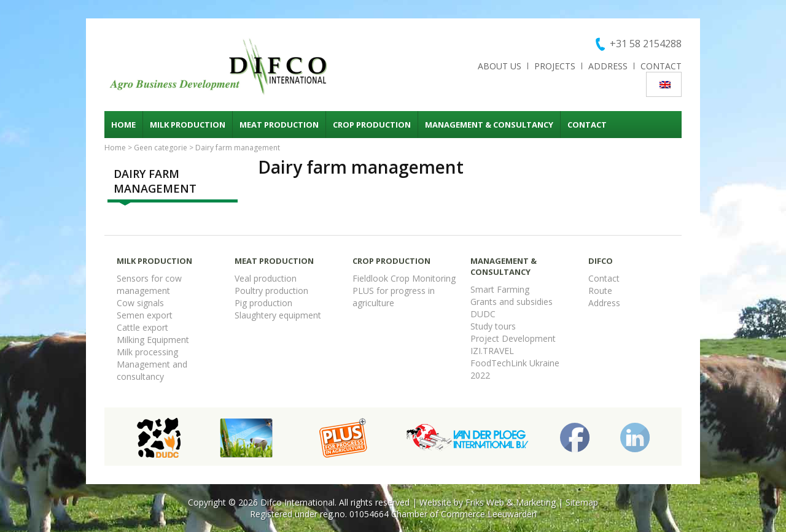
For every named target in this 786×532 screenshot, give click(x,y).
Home (123, 125)
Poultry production (271, 291)
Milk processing (147, 352)
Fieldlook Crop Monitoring (404, 278)
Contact (661, 66)
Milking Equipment (153, 340)
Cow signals (140, 303)
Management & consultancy (489, 125)
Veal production (266, 278)
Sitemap (582, 502)
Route (600, 291)
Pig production (263, 303)
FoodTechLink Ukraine (515, 363)
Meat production (279, 125)
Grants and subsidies (512, 302)
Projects (555, 66)
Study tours (493, 326)
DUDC (483, 314)
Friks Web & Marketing (511, 502)
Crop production (372, 125)
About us (500, 66)
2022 (480, 375)
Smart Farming (500, 289)
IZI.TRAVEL (492, 351)
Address (608, 66)
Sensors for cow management (149, 284)
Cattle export (142, 327)
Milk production (188, 125)
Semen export (145, 315)
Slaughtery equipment (278, 315)
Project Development (513, 338)
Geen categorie (161, 148)
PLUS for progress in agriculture (394, 297)
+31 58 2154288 (646, 44)
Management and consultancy (152, 370)
